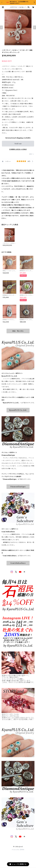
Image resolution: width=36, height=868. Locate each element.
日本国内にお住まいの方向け (18, 149)
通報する (32, 154)
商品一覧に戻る (18, 331)
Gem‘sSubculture (18, 563)
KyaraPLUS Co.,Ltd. (18, 410)
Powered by (18, 850)
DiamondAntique (18, 487)
